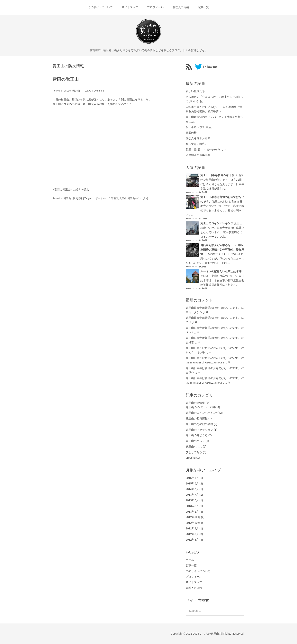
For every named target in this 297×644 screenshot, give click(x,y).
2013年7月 (192, 495)
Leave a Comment (94, 91)
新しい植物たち (195, 91)
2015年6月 (192, 484)
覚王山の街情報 (195, 403)
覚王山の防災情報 (73, 199)
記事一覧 (204, 7)
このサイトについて (100, 7)
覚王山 (123, 199)
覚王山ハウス (135, 199)
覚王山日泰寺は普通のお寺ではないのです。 (213, 308)
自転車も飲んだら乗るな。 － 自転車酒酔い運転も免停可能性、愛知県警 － (222, 250)
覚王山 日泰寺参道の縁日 (216, 176)
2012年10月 (193, 523)
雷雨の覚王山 (66, 80)
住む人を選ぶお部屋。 (199, 139)
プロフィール (155, 7)
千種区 (115, 199)
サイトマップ (130, 7)
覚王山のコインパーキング (217, 224)
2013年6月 (192, 501)
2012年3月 (192, 540)
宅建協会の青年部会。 (199, 155)
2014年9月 (192, 489)
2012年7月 (192, 534)
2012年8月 (192, 529)
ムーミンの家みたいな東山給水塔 (221, 272)
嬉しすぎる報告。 (197, 144)
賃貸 (146, 199)
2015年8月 (192, 478)
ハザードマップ (102, 199)
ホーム (190, 560)
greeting (191, 458)
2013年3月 (192, 506)
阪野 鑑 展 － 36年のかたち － (206, 150)
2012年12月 (193, 518)
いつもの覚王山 (209, 634)
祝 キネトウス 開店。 (200, 127)
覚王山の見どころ (197, 436)
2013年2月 (192, 512)
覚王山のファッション (199, 430)
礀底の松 (191, 133)
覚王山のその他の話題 (199, 424)
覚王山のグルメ (195, 441)
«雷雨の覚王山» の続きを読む (71, 190)
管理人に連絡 (181, 7)
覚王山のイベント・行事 (201, 407)
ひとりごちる (194, 452)
